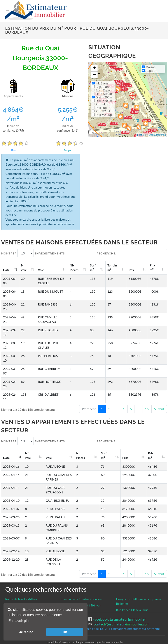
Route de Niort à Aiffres (21, 576)
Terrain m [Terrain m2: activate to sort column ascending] (121, 268)
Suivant (159, 409)
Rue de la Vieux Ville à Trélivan (81, 582)
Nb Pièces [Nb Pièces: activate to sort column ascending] (89, 268)
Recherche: (132, 253)
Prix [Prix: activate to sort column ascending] (137, 270)
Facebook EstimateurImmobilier (119, 596)
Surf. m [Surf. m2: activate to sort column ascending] (105, 268)
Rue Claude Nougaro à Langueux (27, 582)
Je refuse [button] (26, 632)
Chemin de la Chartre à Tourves (82, 576)
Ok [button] (65, 632)
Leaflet (141, 135)
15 (147, 409)
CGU (9, 601)
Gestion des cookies (22, 596)
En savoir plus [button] (19, 621)
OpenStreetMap (157, 135)
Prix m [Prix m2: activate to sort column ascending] (155, 268)
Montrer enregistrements (33, 253)
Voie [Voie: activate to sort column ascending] (40, 270)
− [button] (94, 75)
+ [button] (94, 68)
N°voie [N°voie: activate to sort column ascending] (25, 268)
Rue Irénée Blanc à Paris (132, 587)
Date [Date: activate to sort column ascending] (6, 270)
